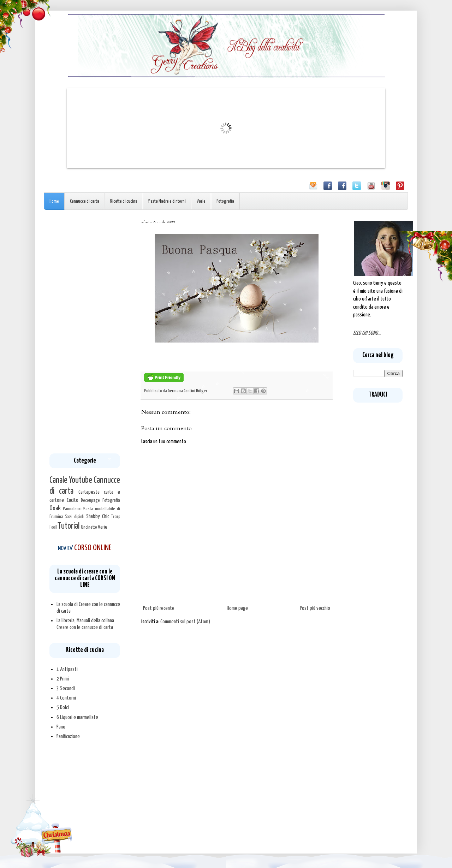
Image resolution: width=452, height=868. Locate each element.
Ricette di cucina (124, 201)
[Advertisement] (85, 337)
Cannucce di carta (85, 201)
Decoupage (90, 500)
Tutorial (69, 526)
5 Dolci (63, 708)
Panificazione (68, 736)
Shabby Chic (98, 516)
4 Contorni (66, 698)
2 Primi (63, 679)
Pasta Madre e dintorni (167, 201)
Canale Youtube (71, 480)
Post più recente (159, 608)
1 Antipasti (67, 669)
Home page (237, 608)
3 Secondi (66, 688)
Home (54, 201)
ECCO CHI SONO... (367, 333)
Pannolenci (72, 509)
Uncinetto (89, 527)
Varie (201, 201)
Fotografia (225, 201)
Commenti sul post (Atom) (185, 622)
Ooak (55, 509)
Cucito (73, 500)
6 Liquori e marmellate (77, 717)
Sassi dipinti (75, 517)
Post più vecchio (315, 608)
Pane (61, 727)
